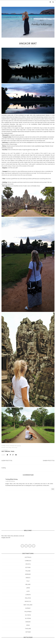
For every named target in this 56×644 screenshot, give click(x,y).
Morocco (28, 601)
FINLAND (28, 571)
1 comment (5, 450)
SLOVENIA (28, 618)
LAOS (28, 591)
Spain (28, 625)
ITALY (28, 581)
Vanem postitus (49, 461)
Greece (28, 578)
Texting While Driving (11, 479)
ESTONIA (28, 567)
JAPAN (28, 588)
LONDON (28, 595)
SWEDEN (28, 622)
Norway (28, 608)
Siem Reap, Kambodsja (12, 447)
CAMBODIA (7, 451)
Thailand (28, 629)
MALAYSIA (28, 598)
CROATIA (28, 564)
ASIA (3, 451)
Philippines (28, 612)
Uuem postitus (7, 461)
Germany (28, 574)
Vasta (53, 489)
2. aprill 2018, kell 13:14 (10, 481)
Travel (12, 451)
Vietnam (28, 632)
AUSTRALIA (28, 557)
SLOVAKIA (28, 615)
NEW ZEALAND (28, 605)
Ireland (28, 584)
